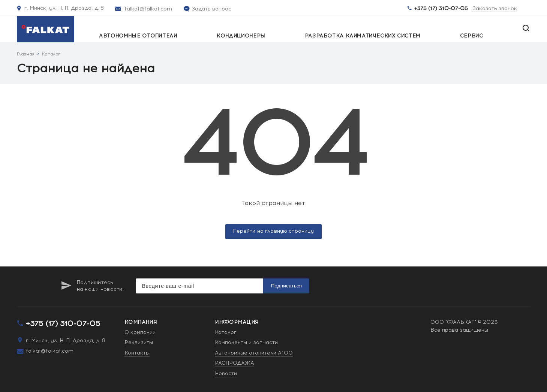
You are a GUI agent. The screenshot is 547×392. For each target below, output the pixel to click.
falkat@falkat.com (148, 9)
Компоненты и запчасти (246, 342)
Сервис (472, 36)
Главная (26, 54)
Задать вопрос (211, 9)
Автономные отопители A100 (254, 353)
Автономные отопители (138, 36)
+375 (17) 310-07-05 (441, 9)
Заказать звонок (495, 9)
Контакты (137, 353)
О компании (140, 332)
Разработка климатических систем (363, 36)
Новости (226, 373)
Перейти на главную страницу (274, 231)
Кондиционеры (241, 36)
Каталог (51, 54)
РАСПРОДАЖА (235, 363)
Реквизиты (139, 342)
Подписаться (286, 286)
